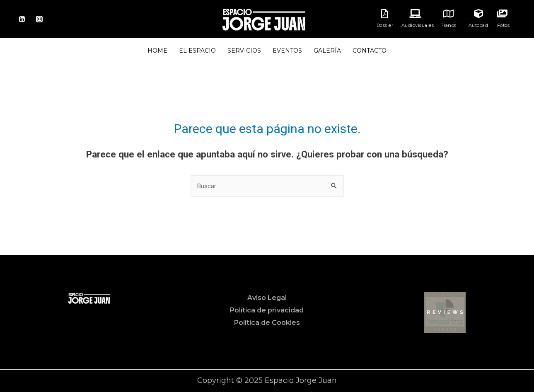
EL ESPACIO (197, 51)
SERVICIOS (244, 51)
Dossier (385, 25)
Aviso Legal (267, 298)
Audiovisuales (418, 25)
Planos (448, 25)
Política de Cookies (267, 323)
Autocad (478, 25)
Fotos (504, 25)
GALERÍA (327, 51)
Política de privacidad (267, 310)
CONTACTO (370, 51)
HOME (157, 51)
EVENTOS (287, 51)
